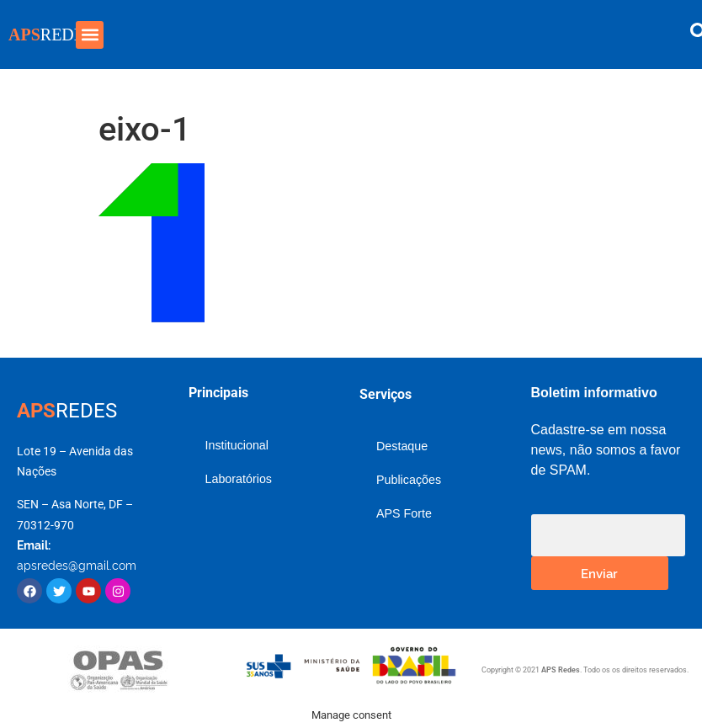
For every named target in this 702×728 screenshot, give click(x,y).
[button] (90, 35)
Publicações (409, 480)
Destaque (402, 446)
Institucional (237, 445)
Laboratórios (239, 479)
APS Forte (404, 513)
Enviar (599, 573)
